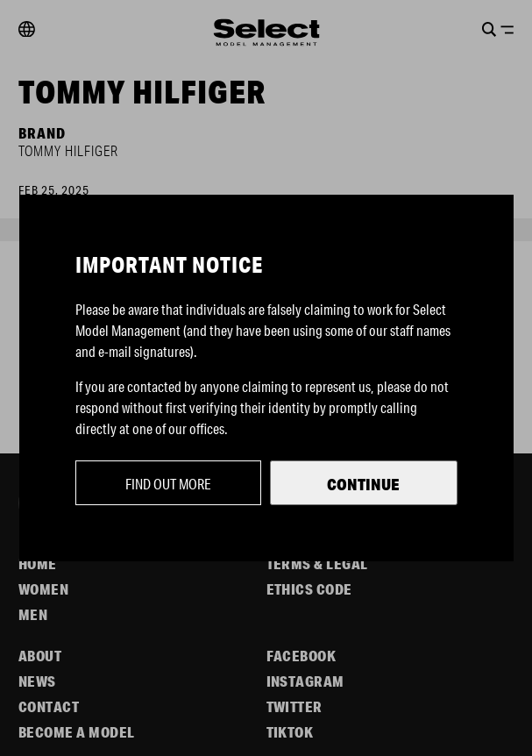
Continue (363, 484)
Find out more (168, 484)
